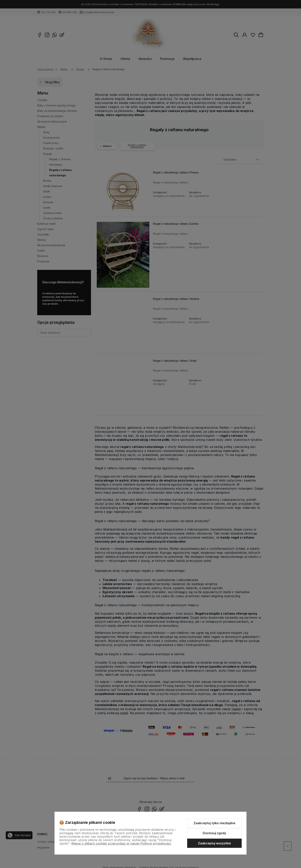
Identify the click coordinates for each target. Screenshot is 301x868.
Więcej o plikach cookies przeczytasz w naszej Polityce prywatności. (121, 843)
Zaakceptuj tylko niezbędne (214, 823)
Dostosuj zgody (214, 833)
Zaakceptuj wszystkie (214, 843)
